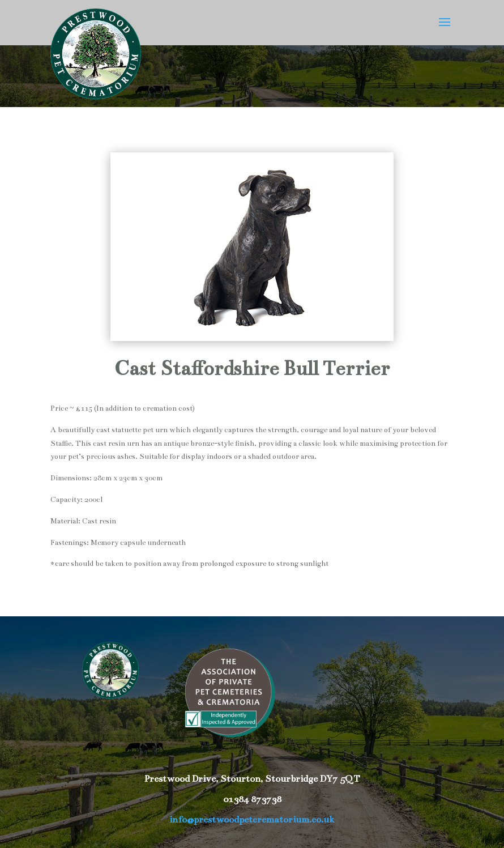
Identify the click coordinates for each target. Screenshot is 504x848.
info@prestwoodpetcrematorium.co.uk (252, 820)
